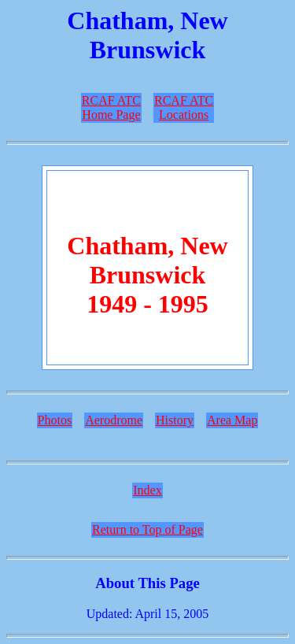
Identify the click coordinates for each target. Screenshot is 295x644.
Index (147, 490)
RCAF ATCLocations (184, 107)
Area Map (232, 420)
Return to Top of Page (147, 529)
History (175, 420)
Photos (55, 420)
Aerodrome (114, 420)
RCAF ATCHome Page (111, 107)
